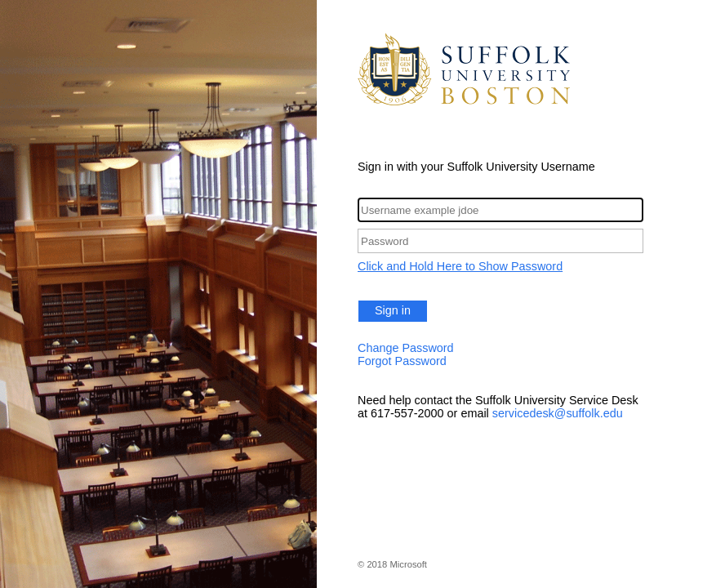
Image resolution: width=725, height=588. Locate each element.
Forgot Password (402, 361)
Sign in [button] (393, 310)
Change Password (406, 348)
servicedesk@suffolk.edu (558, 413)
